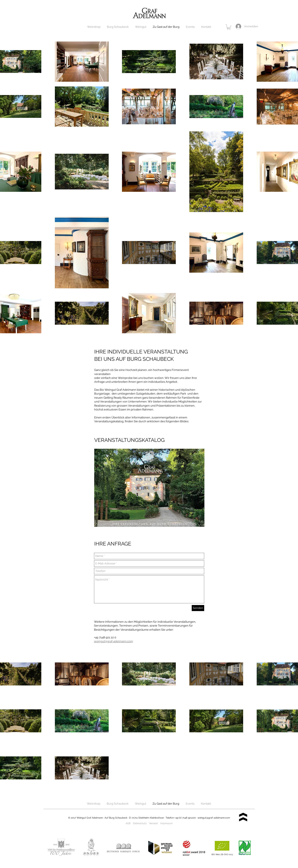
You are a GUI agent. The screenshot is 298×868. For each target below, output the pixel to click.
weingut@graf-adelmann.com (214, 818)
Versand (153, 823)
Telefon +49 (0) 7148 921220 (181, 818)
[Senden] (198, 608)
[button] (229, 27)
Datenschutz (140, 823)
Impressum (166, 823)
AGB (128, 823)
